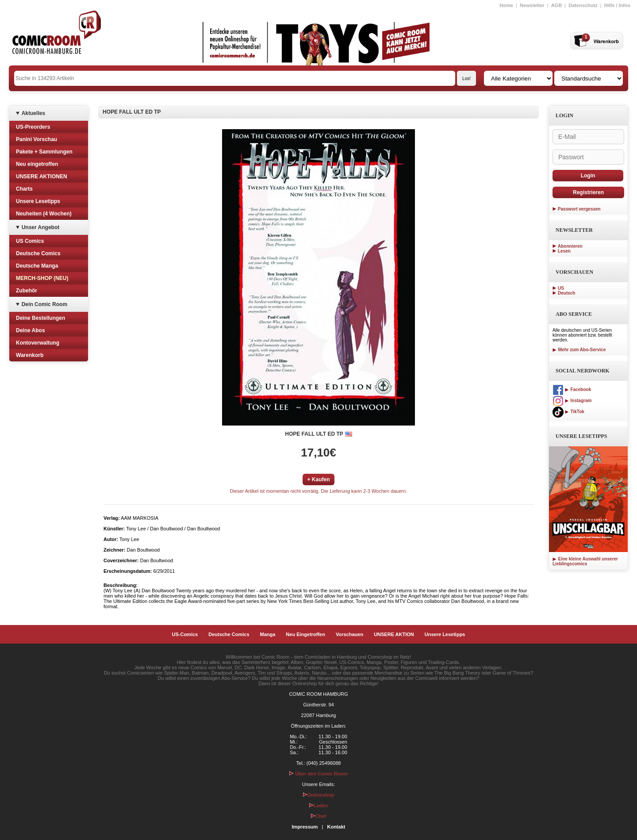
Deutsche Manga (37, 266)
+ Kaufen (318, 479)
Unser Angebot (41, 227)
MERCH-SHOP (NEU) (42, 278)
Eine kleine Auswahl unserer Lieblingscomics (585, 561)
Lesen (564, 251)
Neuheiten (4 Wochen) (44, 214)
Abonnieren (570, 246)
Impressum (305, 827)
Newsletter (532, 5)
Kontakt (336, 827)
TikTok (568, 412)
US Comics (30, 241)
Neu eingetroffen (37, 164)
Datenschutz (583, 5)
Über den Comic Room (318, 774)
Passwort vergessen (579, 209)
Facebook (572, 389)
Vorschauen (349, 634)
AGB (556, 5)
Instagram (572, 401)
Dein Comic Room (44, 304)
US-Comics (185, 634)
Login (588, 176)
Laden (318, 805)
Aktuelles (33, 113)
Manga (268, 634)
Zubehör (27, 291)
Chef (318, 816)
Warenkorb (30, 355)
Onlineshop (319, 795)
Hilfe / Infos (617, 5)
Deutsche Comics (38, 253)
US (561, 288)
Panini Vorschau (36, 139)
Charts (24, 189)
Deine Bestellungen (40, 318)
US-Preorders (33, 127)
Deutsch (566, 293)
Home (506, 5)
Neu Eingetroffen (305, 634)
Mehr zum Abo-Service (579, 350)
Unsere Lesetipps (38, 201)
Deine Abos (31, 330)
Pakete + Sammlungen (44, 152)
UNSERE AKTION (394, 634)
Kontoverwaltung (38, 343)
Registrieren (588, 192)
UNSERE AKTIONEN (42, 176)
